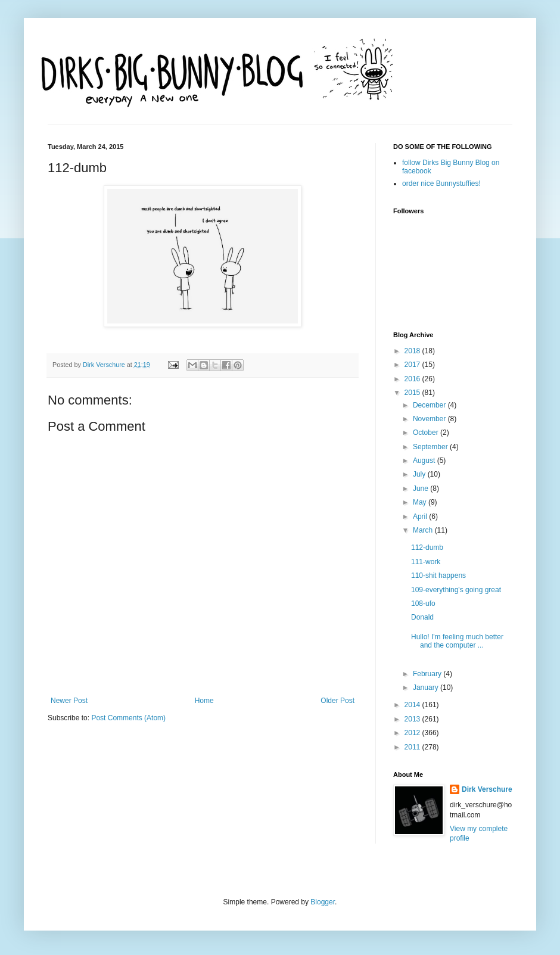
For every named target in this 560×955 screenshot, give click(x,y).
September (431, 447)
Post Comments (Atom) (128, 718)
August (425, 461)
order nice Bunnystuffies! (441, 183)
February (428, 674)
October (427, 433)
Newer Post (69, 701)
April (421, 517)
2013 (413, 719)
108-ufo (423, 604)
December (430, 405)
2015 (413, 393)
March (424, 530)
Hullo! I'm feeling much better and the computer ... (457, 641)
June (421, 489)
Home (204, 701)
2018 (413, 351)
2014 (413, 705)
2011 (413, 747)
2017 (413, 365)
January (427, 688)
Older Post (337, 701)
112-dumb (427, 548)
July (420, 474)
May (421, 502)
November (430, 419)
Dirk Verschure (105, 365)
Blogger (323, 902)
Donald (422, 617)
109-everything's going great (456, 590)
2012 (413, 733)
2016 (413, 379)
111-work (426, 562)
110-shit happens (438, 576)
